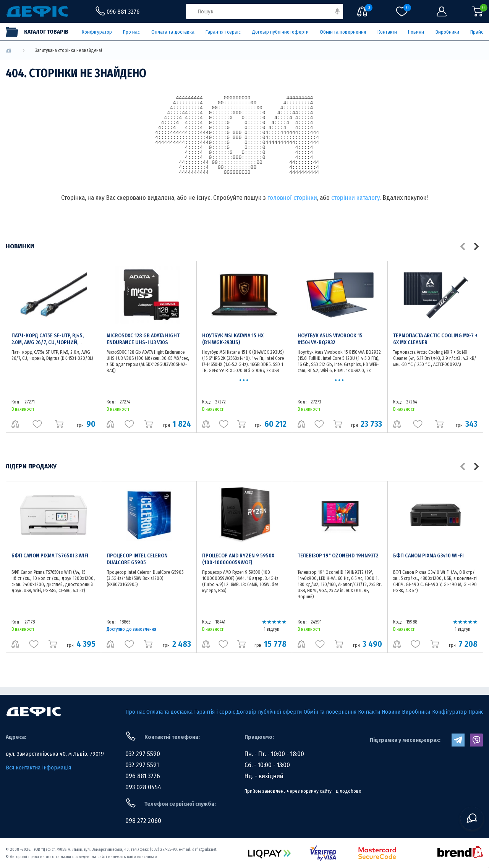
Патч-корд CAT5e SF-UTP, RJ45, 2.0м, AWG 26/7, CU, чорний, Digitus (48, 343)
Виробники (447, 32)
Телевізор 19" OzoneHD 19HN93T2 (338, 556)
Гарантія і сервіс (223, 32)
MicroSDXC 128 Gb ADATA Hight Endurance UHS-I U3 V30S (143, 339)
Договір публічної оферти (280, 32)
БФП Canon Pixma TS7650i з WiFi (50, 556)
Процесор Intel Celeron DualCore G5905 (137, 559)
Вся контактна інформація (38, 768)
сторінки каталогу (356, 198)
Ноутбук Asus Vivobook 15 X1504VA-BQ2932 (330, 339)
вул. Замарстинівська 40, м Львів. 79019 (55, 754)
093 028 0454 (143, 787)
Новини (416, 32)
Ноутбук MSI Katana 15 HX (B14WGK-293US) (233, 339)
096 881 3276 (143, 776)
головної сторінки (292, 198)
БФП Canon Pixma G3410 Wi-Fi (428, 556)
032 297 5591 (142, 765)
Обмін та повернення (343, 32)
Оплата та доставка (173, 32)
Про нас (131, 32)
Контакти (387, 32)
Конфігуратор (97, 32)
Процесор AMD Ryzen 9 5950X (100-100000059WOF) (238, 559)
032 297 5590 (143, 754)
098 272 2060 (143, 821)
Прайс (477, 32)
